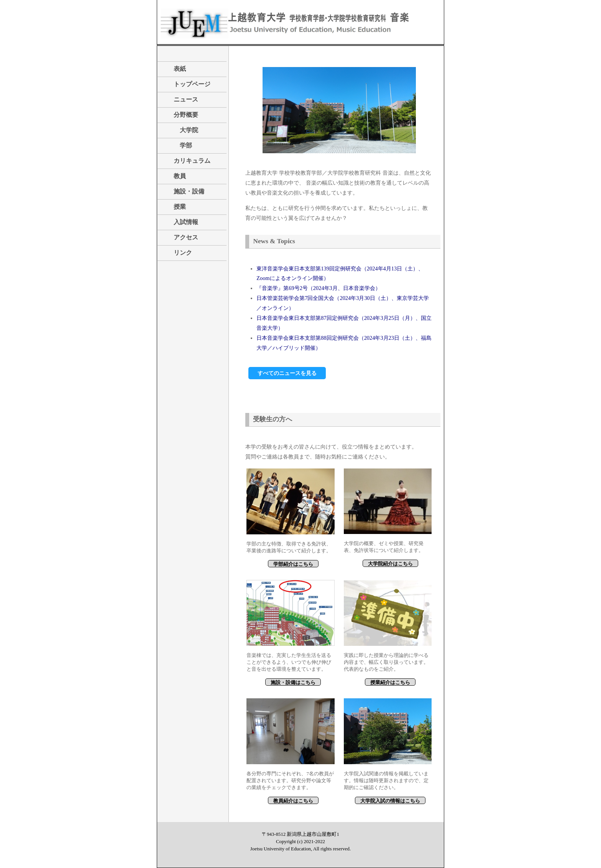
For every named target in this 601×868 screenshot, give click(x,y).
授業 (174, 207)
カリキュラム (186, 161)
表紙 (174, 69)
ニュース (180, 99)
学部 (177, 145)
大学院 (180, 130)
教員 (174, 176)
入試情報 (180, 222)
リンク (177, 253)
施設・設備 (183, 191)
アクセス (180, 237)
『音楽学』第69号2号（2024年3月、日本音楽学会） (319, 288)
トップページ (192, 84)
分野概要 (180, 115)
